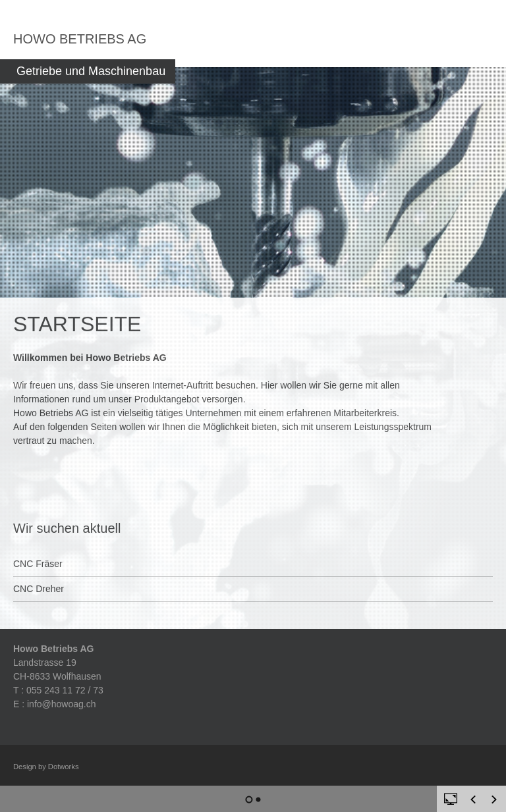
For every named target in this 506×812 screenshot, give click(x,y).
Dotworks (64, 767)
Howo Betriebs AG (80, 39)
